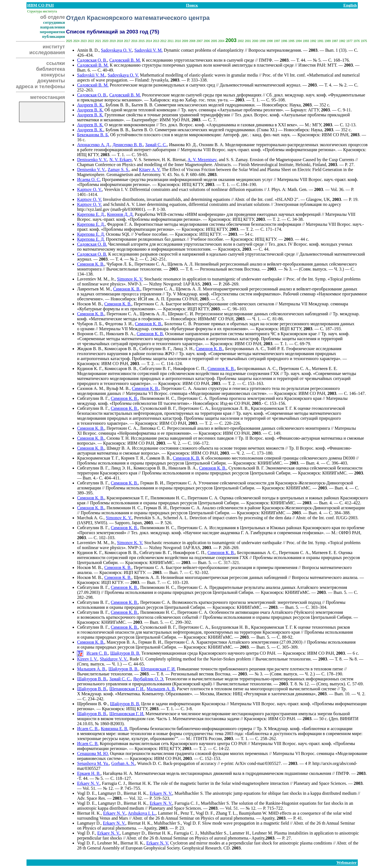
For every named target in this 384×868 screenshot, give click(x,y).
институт (54, 47)
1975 (364, 41)
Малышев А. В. (92, 669)
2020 (105, 41)
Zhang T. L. (226, 813)
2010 (178, 41)
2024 (76, 41)
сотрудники (54, 22)
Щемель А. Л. (181, 264)
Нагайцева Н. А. (118, 773)
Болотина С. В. (178, 324)
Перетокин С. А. (150, 264)
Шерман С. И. (181, 314)
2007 (200, 41)
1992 (313, 41)
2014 (149, 41)
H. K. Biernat (174, 160)
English (350, 5)
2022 (91, 41)
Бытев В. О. (143, 130)
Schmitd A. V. (123, 204)
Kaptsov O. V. (89, 189)
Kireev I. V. (87, 659)
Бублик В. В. (118, 105)
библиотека (51, 69)
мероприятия (52, 32)
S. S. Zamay (237, 160)
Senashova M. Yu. (93, 763)
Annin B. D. (88, 50)
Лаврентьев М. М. (94, 289)
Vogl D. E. (86, 793)
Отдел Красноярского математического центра (138, 18)
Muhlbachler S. (167, 823)
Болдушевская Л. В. (230, 408)
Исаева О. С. (89, 179)
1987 (335, 41)
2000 (255, 41)
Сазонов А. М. (91, 388)
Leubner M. (263, 833)
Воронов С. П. (90, 334)
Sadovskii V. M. (149, 50)
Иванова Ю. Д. (183, 145)
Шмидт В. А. (119, 448)
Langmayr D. (110, 793)
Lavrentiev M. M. (93, 279)
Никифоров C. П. (189, 369)
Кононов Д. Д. (120, 214)
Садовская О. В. (92, 60)
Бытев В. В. (143, 105)
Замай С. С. (156, 145)
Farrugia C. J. (114, 783)
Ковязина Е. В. (115, 729)
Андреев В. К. (90, 105)
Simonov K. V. (130, 279)
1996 (284, 41)
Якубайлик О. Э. (149, 679)
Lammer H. (168, 813)
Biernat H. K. (140, 783)
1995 (292, 41)
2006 (207, 41)
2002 (241, 41)
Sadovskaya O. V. (116, 50)
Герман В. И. (152, 483)
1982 (342, 41)
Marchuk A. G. (90, 518)
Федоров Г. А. (120, 224)
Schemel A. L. (176, 518)
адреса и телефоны (41, 86)
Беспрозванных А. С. (245, 349)
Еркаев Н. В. (89, 773)
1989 (328, 41)
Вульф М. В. (118, 388)
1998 (270, 41)
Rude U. (137, 659)
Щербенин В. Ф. (92, 704)
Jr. (113, 543)
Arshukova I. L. (142, 813)
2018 (120, 41)
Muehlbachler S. (189, 793)
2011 (171, 41)
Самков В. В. (158, 458)
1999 (263, 41)
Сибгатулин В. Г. (155, 349)
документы (51, 81)
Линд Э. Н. (183, 349)
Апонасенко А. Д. (94, 145)
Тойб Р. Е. (276, 349)
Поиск (192, 5)
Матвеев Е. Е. (325, 369)
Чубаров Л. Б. (119, 264)
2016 (134, 41)
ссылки (56, 63)
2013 (156, 41)
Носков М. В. (89, 304)
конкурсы (53, 75)
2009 (185, 41)
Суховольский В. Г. (158, 408)
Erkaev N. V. (88, 783)
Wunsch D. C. (150, 763)
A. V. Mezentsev (202, 160)
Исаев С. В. (97, 653)
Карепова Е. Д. (91, 214)
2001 (248, 41)
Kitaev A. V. (150, 170)
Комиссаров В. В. (121, 349)
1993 (306, 41)
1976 (357, 41)
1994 (299, 41)
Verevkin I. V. (116, 189)
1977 (349, 41)
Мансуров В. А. (121, 642)
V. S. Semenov (147, 160)
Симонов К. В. (91, 264)
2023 (84, 41)
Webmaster (347, 862)
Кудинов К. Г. (90, 369)
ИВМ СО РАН (41, 5)
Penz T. (187, 813)
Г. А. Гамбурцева (257, 533)
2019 (113, 41)
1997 (277, 41)
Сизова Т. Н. (118, 438)
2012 (163, 41)
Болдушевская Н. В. (230, 627)
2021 (98, 41)
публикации (54, 36)
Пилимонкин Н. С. (158, 398)
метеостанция (47, 97)
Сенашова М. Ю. (93, 753)
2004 (221, 41)
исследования (47, 53)
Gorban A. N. (123, 763)
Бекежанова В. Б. (93, 135)
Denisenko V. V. (91, 170)
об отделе (53, 17)
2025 (69, 41)
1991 (321, 41)
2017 (127, 41)
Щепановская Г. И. (158, 669)
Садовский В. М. (125, 60)
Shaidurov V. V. (113, 659)
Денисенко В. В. (128, 145)
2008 (192, 41)
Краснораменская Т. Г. (272, 408)
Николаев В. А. (120, 334)
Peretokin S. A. (148, 518)
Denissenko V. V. (92, 160)
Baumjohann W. (253, 813)
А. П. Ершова (168, 299)
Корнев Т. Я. (133, 458)
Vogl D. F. (205, 813)
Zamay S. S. (118, 170)
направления (53, 27)
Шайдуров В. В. (125, 653)
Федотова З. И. (119, 324)
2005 (214, 41)
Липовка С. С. (153, 428)
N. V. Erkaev (121, 160)
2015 (142, 41)
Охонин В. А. (212, 145)
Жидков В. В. (90, 349)
